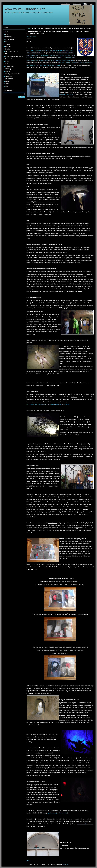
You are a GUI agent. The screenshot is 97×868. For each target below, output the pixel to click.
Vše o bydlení (9, 79)
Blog (7, 42)
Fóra (7, 86)
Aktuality (8, 44)
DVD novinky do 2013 (12, 51)
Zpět (28, 861)
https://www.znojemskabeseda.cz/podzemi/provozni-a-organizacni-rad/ (48, 404)
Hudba (7, 64)
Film (7, 54)
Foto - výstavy (10, 59)
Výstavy (8, 81)
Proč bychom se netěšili (13, 74)
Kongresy (8, 69)
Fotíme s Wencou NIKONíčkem (15, 56)
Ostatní (7, 71)
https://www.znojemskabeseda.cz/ (57, 813)
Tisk (91, 4)
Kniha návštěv (10, 39)
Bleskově (8, 47)
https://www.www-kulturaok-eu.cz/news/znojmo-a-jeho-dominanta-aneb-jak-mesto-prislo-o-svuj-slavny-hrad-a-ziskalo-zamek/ (51, 55)
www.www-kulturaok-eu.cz (67, 95)
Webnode (65, 865)
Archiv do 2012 (10, 37)
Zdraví (7, 84)
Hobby (7, 61)
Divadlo (8, 49)
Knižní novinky (10, 66)
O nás (7, 34)
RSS (86, 4)
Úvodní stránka (66, 4)
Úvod (28, 28)
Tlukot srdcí (9, 76)
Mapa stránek (77, 4)
